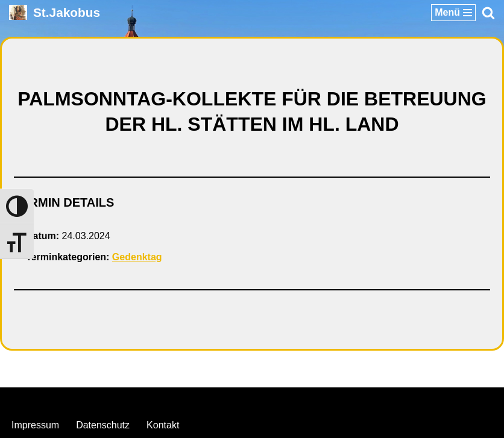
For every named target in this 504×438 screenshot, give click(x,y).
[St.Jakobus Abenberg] (55, 12)
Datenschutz (103, 425)
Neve (190, 400)
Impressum (35, 425)
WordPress (301, 400)
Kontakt (163, 425)
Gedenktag (137, 257)
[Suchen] (488, 13)
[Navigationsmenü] (453, 13)
